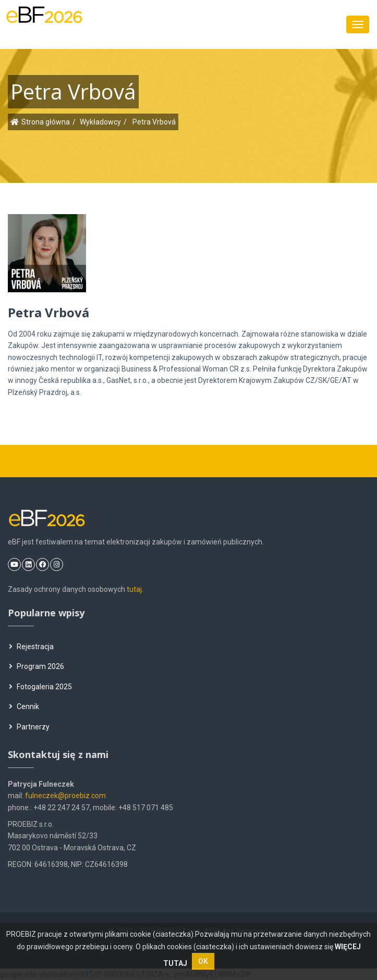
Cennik (24, 706)
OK (203, 961)
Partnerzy (29, 727)
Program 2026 (37, 666)
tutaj (134, 589)
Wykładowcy (100, 122)
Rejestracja (31, 647)
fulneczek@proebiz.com (65, 796)
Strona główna (46, 122)
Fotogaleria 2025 (40, 687)
